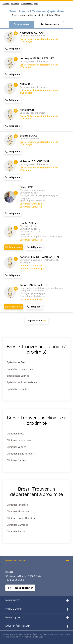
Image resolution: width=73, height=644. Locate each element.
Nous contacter (15, 560)
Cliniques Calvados (17, 525)
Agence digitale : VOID (34, 637)
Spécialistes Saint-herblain (22, 383)
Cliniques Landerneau (19, 441)
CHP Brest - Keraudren (31, 207)
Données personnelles (49, 635)
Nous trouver (14, 609)
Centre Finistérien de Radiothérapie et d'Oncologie (39, 40)
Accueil (6, 4)
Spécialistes (22, 25)
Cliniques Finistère (17, 505)
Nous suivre (13, 600)
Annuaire (15, 4)
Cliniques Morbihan (18, 512)
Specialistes (26, 4)
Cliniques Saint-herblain (20, 454)
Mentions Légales (31, 635)
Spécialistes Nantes (18, 390)
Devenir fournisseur (18, 626)
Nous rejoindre (15, 618)
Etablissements (49, 25)
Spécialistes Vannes (18, 376)
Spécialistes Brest (17, 363)
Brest (36, 4)
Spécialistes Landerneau (21, 369)
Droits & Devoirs (17, 637)
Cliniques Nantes (16, 461)
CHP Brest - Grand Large (32, 204)
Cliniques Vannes (16, 447)
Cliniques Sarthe (16, 532)
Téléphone (14, 49)
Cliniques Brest (15, 434)
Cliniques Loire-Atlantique (22, 519)
